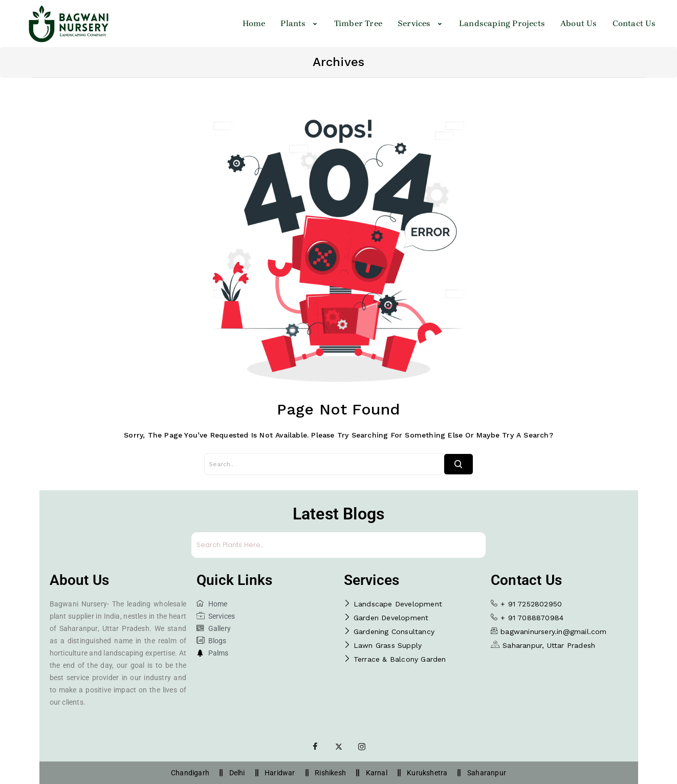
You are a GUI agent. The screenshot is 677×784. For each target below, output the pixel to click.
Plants (299, 23)
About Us (579, 23)
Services (421, 23)
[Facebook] (315, 746)
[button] (299, 24)
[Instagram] (362, 746)
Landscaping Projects (502, 23)
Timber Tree (358, 23)
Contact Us (634, 23)
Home (254, 23)
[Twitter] (339, 746)
